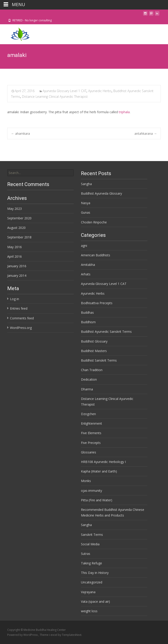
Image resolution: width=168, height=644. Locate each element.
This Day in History (95, 573)
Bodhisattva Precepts (97, 303)
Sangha (86, 184)
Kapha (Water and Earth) (99, 471)
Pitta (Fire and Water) (97, 500)
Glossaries (89, 452)
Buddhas (87, 312)
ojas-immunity (91, 491)
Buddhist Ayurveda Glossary (101, 193)
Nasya (86, 203)
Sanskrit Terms (92, 535)
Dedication (89, 379)
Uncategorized (92, 582)
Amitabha (88, 265)
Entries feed (19, 308)
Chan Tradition (92, 370)
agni (84, 246)
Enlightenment (91, 423)
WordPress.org (21, 328)
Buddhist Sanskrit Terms (99, 360)
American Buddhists (96, 255)
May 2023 (15, 209)
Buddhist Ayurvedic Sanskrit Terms (106, 332)
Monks (86, 481)
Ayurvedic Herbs (100, 91)
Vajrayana (88, 592)
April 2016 (15, 256)
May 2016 (15, 247)
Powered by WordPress (23, 635)
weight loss (89, 611)
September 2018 (19, 237)
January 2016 (17, 266)
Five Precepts (91, 443)
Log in (15, 299)
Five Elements (91, 433)
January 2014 (17, 275)
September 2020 (19, 218)
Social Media (90, 544)
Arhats (86, 274)
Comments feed (22, 318)
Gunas (86, 212)
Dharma (87, 389)
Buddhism (88, 322)
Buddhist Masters (94, 351)
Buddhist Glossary (94, 341)
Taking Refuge (91, 563)
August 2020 (16, 228)
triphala (124, 112)
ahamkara (21, 133)
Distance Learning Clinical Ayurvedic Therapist (55, 97)
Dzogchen (88, 414)
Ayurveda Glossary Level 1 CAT (65, 91)
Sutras (86, 554)
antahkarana (146, 133)
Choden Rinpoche (94, 222)
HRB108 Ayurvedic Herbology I (103, 462)
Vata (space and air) (95, 601)
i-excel (54, 635)
